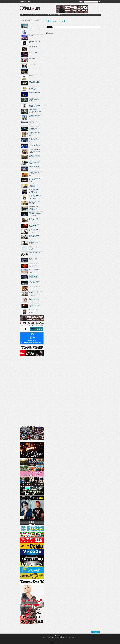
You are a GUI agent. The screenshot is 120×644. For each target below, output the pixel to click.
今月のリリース (51, 15)
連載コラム (60, 15)
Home (44, 637)
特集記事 (43, 15)
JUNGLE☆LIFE (30, 9)
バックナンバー (34, 15)
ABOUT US (25, 15)
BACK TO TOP (96, 632)
